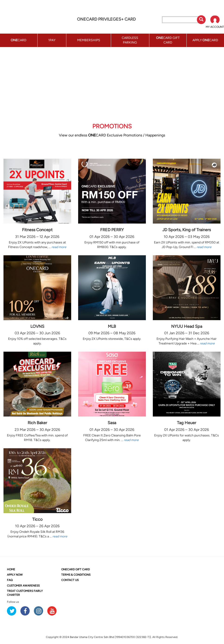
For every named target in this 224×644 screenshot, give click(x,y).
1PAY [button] (52, 40)
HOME (11, 569)
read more (59, 247)
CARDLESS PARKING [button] (130, 40)
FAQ (10, 580)
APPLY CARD (205, 40)
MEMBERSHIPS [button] (89, 40)
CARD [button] (19, 40)
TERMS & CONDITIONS (76, 575)
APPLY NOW (15, 575)
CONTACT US (70, 580)
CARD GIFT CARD (75, 569)
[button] (215, 22)
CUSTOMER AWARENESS (23, 586)
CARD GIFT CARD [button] (168, 40)
